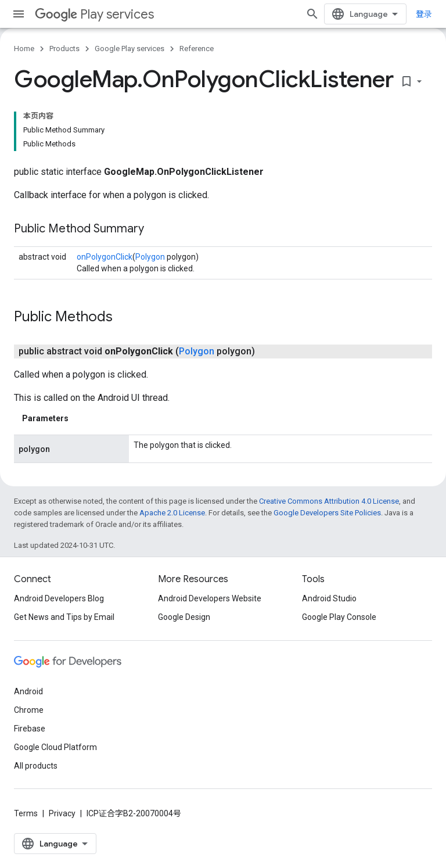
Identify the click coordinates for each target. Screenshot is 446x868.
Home (24, 49)
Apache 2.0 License (172, 513)
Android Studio (329, 598)
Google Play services (130, 49)
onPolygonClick (105, 257)
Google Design (184, 617)
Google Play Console (339, 617)
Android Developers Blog (59, 598)
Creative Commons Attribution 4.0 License (329, 501)
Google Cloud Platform (55, 747)
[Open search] (312, 14)
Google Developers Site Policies (327, 513)
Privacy (62, 813)
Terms (26, 813)
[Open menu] (19, 14)
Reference (197, 49)
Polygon (150, 257)
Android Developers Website (210, 598)
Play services (94, 14)
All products (36, 766)
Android (28, 691)
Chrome (29, 710)
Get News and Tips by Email (64, 617)
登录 (424, 14)
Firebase (30, 729)
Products (64, 49)
